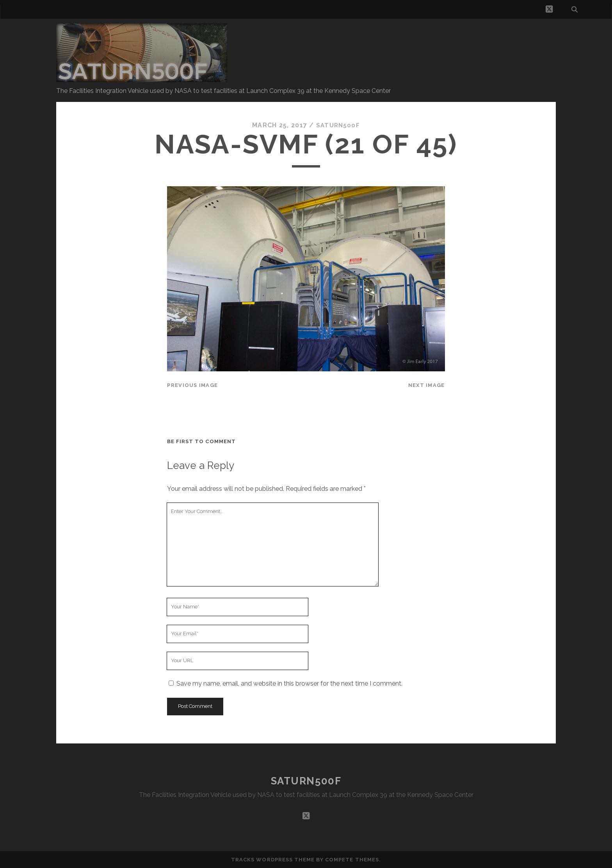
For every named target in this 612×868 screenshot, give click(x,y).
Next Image (427, 385)
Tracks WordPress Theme (273, 859)
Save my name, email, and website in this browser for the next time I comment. (289, 684)
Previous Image (192, 385)
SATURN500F (306, 781)
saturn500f (338, 125)
